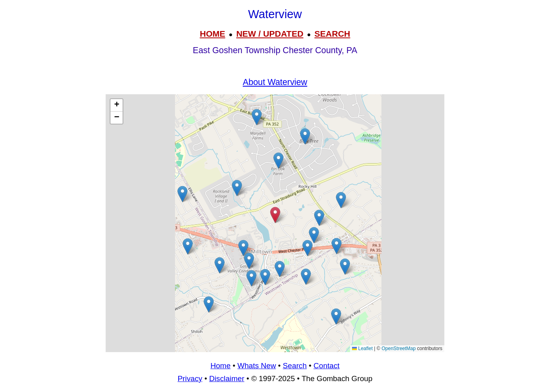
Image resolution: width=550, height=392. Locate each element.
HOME (212, 34)
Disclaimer (227, 379)
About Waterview (275, 82)
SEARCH (332, 34)
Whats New (257, 366)
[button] (319, 218)
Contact (327, 366)
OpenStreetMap (399, 348)
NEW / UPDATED (270, 34)
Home (221, 366)
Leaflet (362, 348)
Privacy (190, 379)
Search (295, 366)
